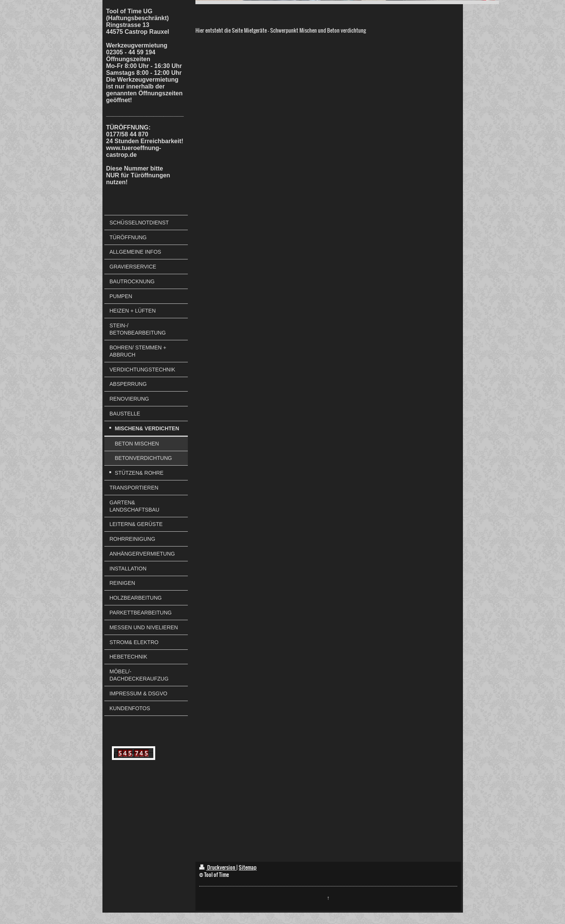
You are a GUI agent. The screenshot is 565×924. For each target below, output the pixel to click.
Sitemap (248, 867)
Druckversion (218, 867)
